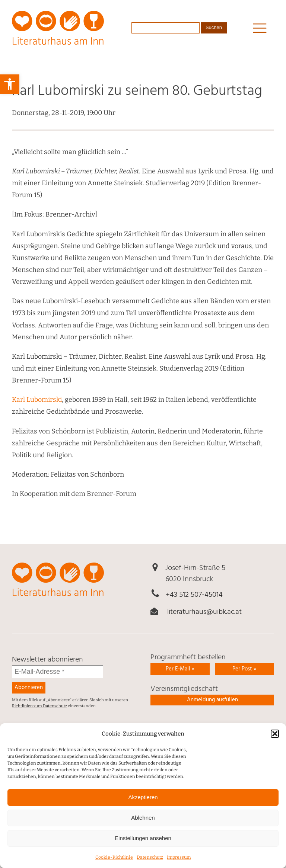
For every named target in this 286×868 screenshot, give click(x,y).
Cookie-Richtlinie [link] (114, 862)
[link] (10, 84)
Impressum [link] (179, 862)
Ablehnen (143, 822)
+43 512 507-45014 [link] (194, 595)
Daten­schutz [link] (150, 862)
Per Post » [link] (244, 669)
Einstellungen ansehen (143, 843)
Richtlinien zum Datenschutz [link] (39, 706)
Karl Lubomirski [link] (37, 400)
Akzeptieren (143, 802)
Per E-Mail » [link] (180, 669)
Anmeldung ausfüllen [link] (212, 700)
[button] (275, 738)
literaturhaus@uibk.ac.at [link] (204, 612)
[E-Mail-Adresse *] (58, 672)
